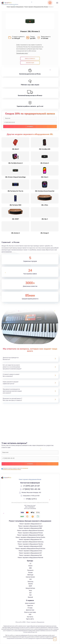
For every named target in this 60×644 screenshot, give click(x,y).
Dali (30, 595)
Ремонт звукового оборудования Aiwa (30, 551)
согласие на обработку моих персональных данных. (15, 469)
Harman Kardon (30, 577)
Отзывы (30, 608)
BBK (30, 568)
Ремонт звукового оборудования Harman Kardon (30, 537)
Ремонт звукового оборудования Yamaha (30, 544)
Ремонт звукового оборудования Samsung (30, 542)
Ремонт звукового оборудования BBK (30, 528)
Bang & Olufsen (30, 588)
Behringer (30, 575)
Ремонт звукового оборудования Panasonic (30, 531)
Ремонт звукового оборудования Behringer (30, 535)
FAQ (30, 615)
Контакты (30, 617)
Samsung (30, 582)
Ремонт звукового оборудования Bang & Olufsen (30, 548)
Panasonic (30, 570)
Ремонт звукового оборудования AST (30, 553)
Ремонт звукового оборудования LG (30, 524)
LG (30, 563)
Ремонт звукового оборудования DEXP (30, 546)
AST (30, 593)
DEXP (30, 586)
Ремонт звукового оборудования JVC (30, 540)
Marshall (30, 597)
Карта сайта (30, 619)
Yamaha (30, 584)
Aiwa (30, 591)
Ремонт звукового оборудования (15, 7)
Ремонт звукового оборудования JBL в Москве (36, 7)
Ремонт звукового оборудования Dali (30, 555)
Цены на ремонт (30, 603)
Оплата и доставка (30, 612)
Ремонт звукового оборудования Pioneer (30, 533)
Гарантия (30, 606)
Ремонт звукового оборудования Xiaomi (30, 526)
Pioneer (30, 573)
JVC (30, 579)
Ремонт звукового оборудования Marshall (30, 558)
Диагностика (30, 610)
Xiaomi (30, 566)
